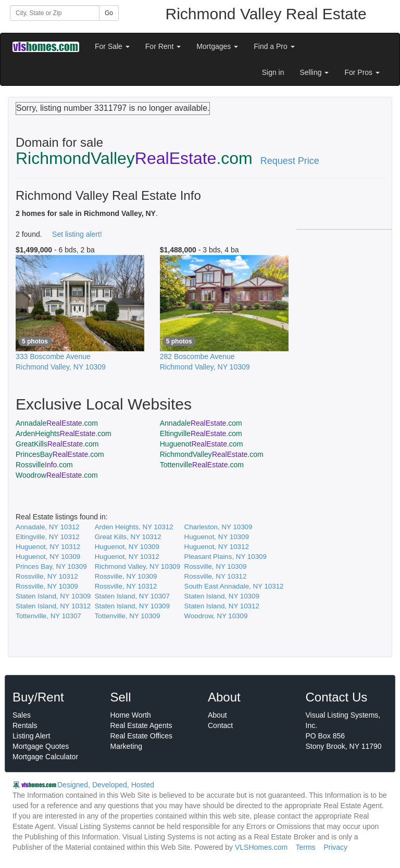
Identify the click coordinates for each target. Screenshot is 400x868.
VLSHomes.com (261, 847)
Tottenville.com (202, 465)
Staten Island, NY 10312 (53, 606)
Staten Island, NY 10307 (132, 596)
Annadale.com (57, 423)
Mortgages (217, 46)
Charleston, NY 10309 (218, 527)
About (217, 715)
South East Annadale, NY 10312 (234, 586)
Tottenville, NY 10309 (128, 616)
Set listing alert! (77, 234)
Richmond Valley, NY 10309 (137, 566)
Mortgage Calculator (45, 757)
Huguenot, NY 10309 (217, 537)
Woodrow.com (57, 475)
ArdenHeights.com (64, 433)
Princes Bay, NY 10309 (51, 566)
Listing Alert (31, 736)
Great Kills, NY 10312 (128, 537)
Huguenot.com (202, 444)
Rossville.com (44, 465)
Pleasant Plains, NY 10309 (226, 557)
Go (109, 13)
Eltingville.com (201, 433)
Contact (220, 725)
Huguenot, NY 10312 (48, 547)
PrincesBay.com (60, 454)
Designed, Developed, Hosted (106, 785)
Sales (22, 715)
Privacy (335, 847)
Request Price (290, 161)
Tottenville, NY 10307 (48, 616)
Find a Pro (274, 46)
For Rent (163, 46)
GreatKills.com (57, 444)
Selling (315, 72)
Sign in (273, 72)
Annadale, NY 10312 (48, 527)
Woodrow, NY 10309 (216, 616)
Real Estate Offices (142, 736)
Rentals (25, 725)
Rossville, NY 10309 (216, 566)
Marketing (126, 746)
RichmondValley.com (212, 454)
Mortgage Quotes (41, 746)
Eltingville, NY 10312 (48, 537)
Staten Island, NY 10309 (53, 596)
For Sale (112, 46)
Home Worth (131, 715)
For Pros (362, 72)
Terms (305, 847)
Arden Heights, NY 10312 (134, 527)
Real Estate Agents (141, 725)
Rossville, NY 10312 (47, 576)
